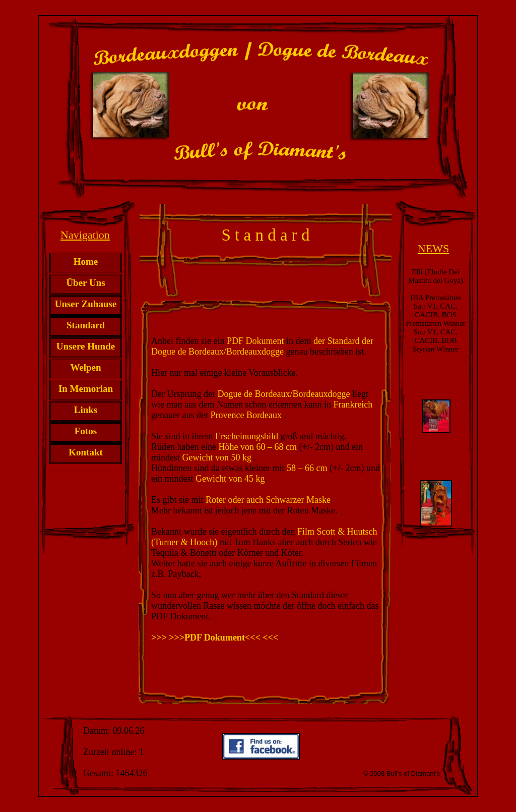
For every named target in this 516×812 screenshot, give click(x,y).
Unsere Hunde (86, 346)
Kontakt (86, 452)
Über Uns (85, 283)
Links (86, 410)
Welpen (85, 367)
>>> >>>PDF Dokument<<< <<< (215, 637)
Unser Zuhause (86, 304)
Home (86, 262)
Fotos (86, 431)
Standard (86, 325)
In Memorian (86, 389)
